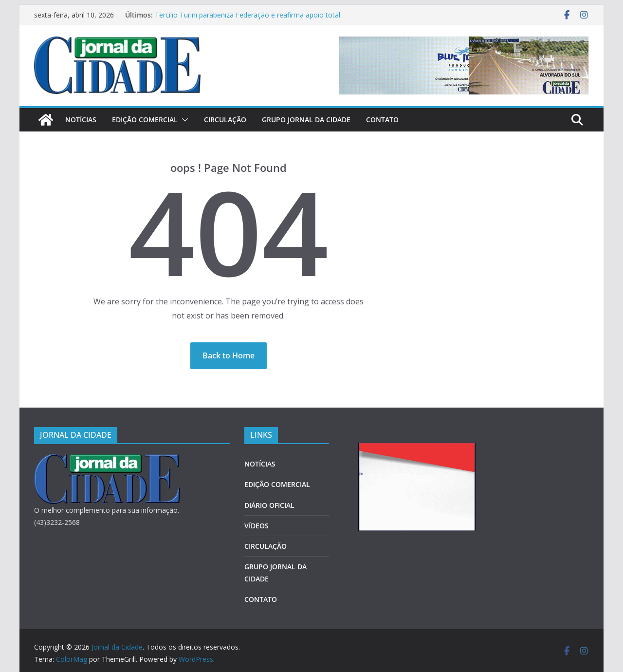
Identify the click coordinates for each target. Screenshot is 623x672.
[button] (183, 120)
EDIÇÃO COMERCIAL (145, 120)
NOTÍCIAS (81, 120)
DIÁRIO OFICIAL (269, 505)
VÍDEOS (257, 526)
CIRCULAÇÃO (225, 120)
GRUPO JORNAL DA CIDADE (306, 120)
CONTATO (382, 120)
